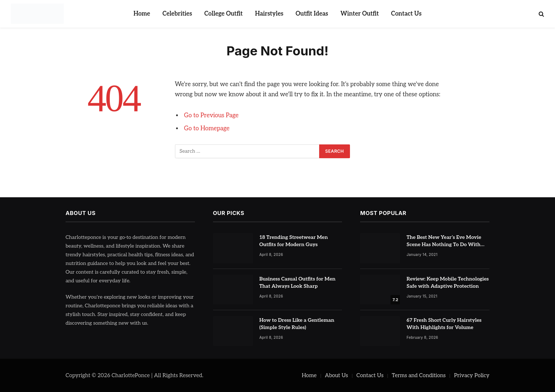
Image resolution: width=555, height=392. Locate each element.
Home (142, 14)
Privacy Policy (472, 375)
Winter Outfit (360, 14)
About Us (337, 375)
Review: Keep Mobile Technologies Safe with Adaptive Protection (448, 283)
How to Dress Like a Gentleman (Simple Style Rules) (297, 324)
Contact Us (406, 14)
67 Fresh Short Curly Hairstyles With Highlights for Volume (444, 324)
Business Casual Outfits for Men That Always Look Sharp (297, 283)
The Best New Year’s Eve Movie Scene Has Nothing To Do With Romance (444, 241)
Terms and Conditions (419, 375)
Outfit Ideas (312, 14)
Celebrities (177, 14)
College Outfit (224, 14)
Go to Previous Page (211, 115)
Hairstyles (269, 14)
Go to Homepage (207, 128)
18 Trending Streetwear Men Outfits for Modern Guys (294, 241)
